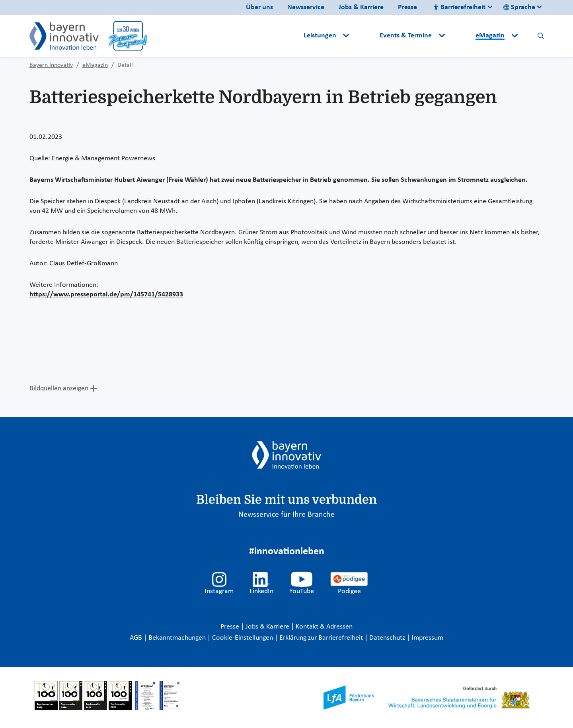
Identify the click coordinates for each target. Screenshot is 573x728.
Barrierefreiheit (459, 7)
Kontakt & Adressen (324, 627)
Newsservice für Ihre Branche (286, 515)
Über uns (259, 7)
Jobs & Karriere (361, 7)
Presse (407, 7)
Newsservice (306, 7)
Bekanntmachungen (178, 638)
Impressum (427, 638)
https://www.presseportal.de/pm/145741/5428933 (106, 295)
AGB (137, 638)
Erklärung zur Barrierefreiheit (322, 638)
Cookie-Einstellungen (243, 638)
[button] (365, 36)
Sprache (519, 7)
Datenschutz (388, 638)
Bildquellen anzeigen (59, 388)
